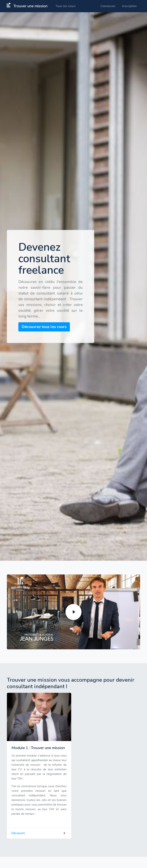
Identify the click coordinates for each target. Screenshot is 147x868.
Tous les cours (66, 6)
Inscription (129, 6)
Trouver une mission (27, 6)
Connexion (108, 6)
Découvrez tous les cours (44, 327)
